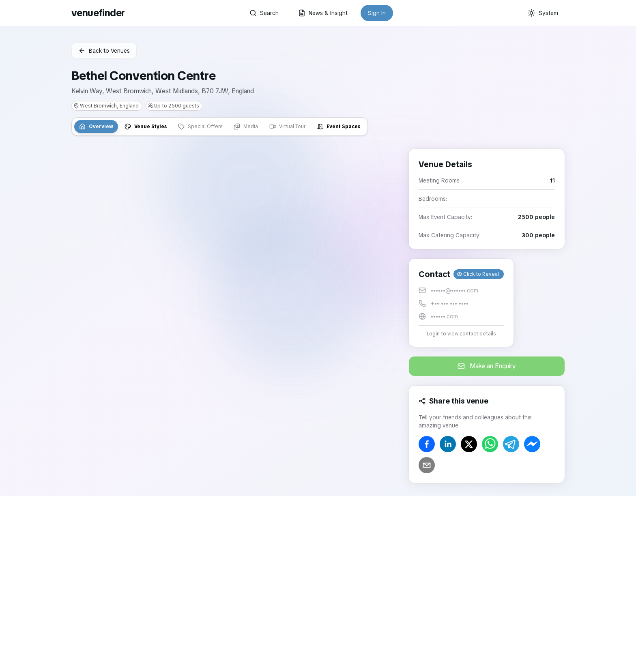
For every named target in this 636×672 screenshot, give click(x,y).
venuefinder (98, 13)
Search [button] (264, 13)
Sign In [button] (377, 13)
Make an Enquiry (487, 366)
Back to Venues (104, 51)
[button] (461, 303)
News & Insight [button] (323, 13)
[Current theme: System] (543, 13)
